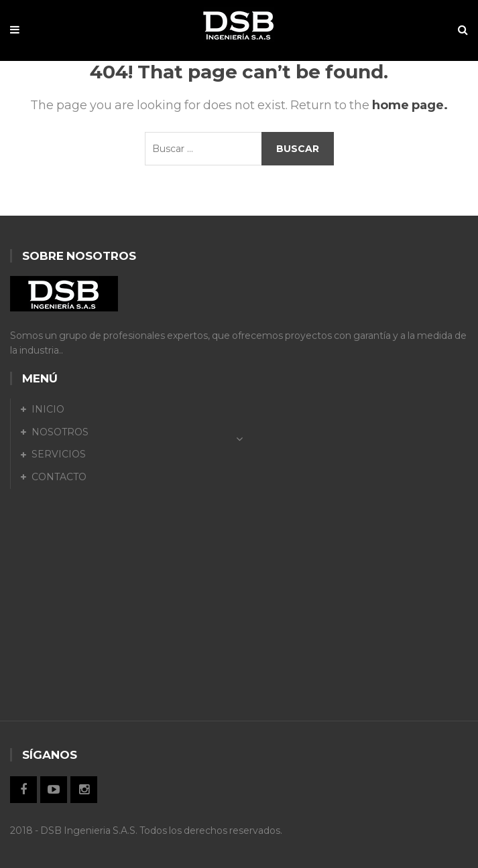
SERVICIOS (59, 454)
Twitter (54, 790)
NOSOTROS (60, 432)
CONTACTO (59, 477)
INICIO (48, 409)
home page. (410, 105)
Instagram (84, 790)
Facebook (23, 790)
